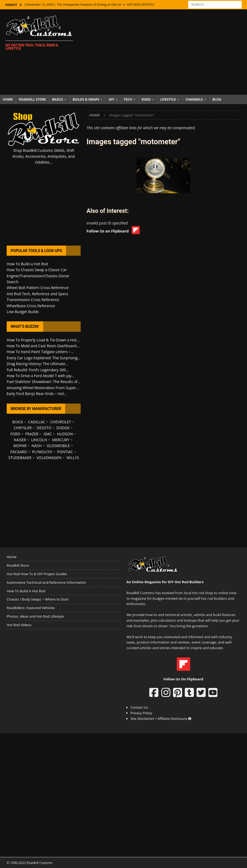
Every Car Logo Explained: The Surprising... (44, 358)
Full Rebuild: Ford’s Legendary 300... (38, 370)
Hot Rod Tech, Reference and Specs (37, 294)
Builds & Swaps (86, 99)
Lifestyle (168, 99)
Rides (146, 99)
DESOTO (44, 428)
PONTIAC (65, 452)
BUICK (18, 422)
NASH (36, 446)
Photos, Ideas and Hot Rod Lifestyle (35, 616)
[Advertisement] (163, 52)
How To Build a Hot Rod (27, 264)
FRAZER (32, 434)
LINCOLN (39, 440)
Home (8, 99)
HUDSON (65, 434)
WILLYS (73, 458)
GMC (48, 434)
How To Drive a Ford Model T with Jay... (40, 376)
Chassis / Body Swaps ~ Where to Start (38, 599)
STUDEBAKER (20, 458)
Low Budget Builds (23, 312)
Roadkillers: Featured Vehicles (31, 608)
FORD (15, 434)
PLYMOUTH (42, 452)
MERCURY (61, 440)
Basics (58, 99)
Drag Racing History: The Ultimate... (37, 364)
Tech (128, 99)
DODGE (63, 428)
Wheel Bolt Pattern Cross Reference (38, 288)
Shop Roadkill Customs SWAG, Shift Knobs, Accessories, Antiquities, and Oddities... (44, 156)
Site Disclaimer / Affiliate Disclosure (161, 719)
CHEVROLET (61, 422)
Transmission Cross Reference (33, 300)
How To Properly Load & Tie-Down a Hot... (43, 340)
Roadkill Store (32, 99)
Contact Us (139, 707)
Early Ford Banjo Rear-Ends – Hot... (37, 394)
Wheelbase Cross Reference (31, 306)
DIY (111, 99)
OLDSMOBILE (58, 446)
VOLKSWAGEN (49, 458)
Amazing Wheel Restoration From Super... (43, 388)
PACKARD (19, 452)
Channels (194, 99)
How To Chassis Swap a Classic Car (37, 270)
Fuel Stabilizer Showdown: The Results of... (44, 382)
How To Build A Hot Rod (26, 591)
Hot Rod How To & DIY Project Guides (37, 574)
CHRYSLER (23, 428)
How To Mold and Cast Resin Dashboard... (43, 346)
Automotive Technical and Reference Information (46, 582)
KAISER (20, 440)
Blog (217, 99)
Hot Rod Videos (19, 625)
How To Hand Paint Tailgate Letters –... (40, 352)
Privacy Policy (141, 713)
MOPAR (20, 446)
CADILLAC (37, 422)
